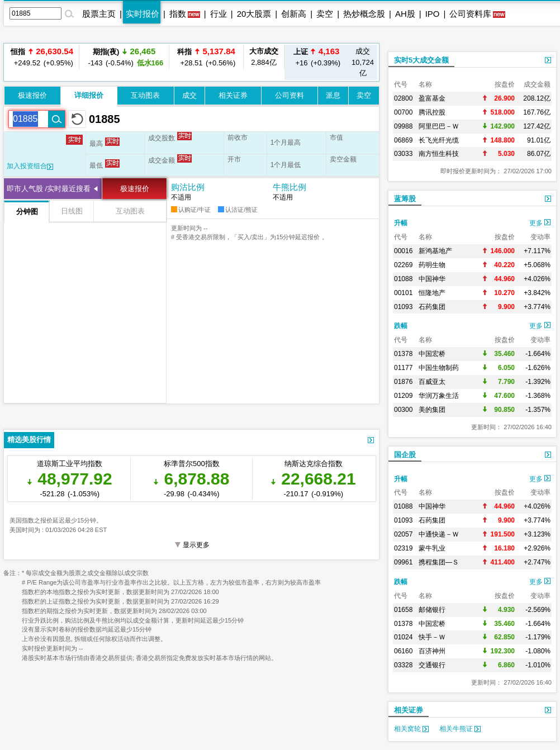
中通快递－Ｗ (439, 534)
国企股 (405, 455)
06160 (403, 651)
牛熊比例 (290, 187)
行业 (219, 14)
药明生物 (432, 265)
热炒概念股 (364, 14)
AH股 (405, 14)
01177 (403, 368)
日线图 (72, 211)
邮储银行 (432, 610)
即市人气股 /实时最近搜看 (49, 189)
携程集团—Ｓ (439, 562)
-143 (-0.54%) (124, 57)
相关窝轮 (411, 729)
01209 (403, 396)
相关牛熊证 (460, 729)
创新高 (294, 14)
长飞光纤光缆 (439, 140)
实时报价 (143, 14)
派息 (333, 95)
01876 (403, 382)
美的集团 (432, 410)
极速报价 (32, 95)
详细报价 (89, 95)
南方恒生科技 (439, 154)
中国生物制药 (439, 368)
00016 (403, 251)
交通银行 (432, 665)
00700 (403, 112)
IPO (433, 14)
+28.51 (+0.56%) (206, 57)
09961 (403, 562)
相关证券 (233, 95)
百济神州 (432, 651)
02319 (403, 548)
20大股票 (254, 14)
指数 (178, 14)
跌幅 (401, 326)
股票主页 (99, 14)
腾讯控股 (432, 112)
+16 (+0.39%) (316, 57)
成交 (189, 95)
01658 (403, 610)
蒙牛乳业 (432, 548)
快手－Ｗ (432, 637)
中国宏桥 (432, 354)
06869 (403, 140)
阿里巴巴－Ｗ (439, 126)
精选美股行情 (29, 440)
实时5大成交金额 (421, 60)
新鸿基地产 (435, 251)
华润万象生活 (439, 396)
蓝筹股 (405, 199)
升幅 (401, 223)
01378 (403, 354)
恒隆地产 (432, 293)
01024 (403, 637)
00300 (403, 410)
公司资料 (290, 95)
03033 (403, 154)
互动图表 (145, 95)
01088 (403, 279)
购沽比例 (188, 187)
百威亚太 (432, 382)
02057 (403, 534)
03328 (403, 665)
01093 (403, 307)
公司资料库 (470, 14)
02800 (403, 98)
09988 (403, 126)
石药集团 (432, 307)
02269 (403, 265)
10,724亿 (363, 62)
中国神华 (432, 279)
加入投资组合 (30, 166)
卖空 (325, 14)
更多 (540, 223)
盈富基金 (432, 98)
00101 (403, 293)
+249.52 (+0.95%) (42, 57)
